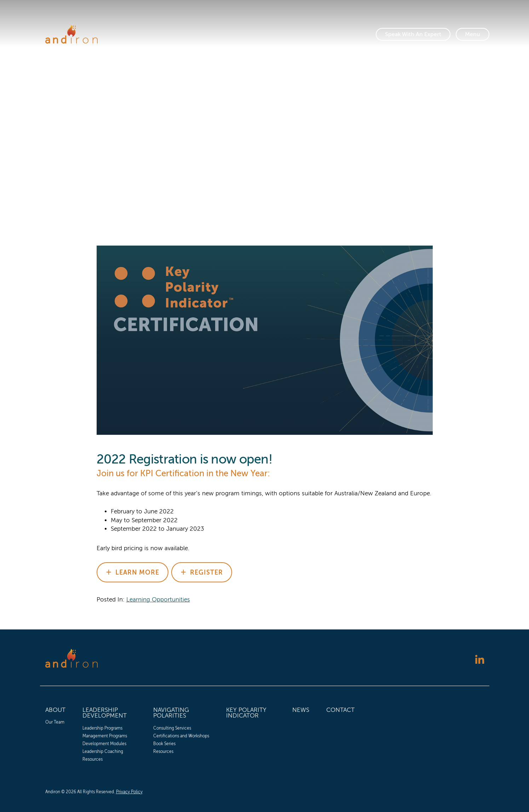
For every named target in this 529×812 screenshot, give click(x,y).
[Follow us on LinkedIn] (480, 661)
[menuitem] (55, 733)
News (301, 710)
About (55, 710)
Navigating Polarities (171, 713)
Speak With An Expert (413, 34)
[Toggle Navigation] (473, 34)
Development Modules (104, 744)
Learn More (137, 572)
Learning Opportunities (158, 600)
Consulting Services (172, 728)
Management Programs (105, 736)
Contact (340, 710)
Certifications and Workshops (181, 736)
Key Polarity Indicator (246, 713)
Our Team (55, 722)
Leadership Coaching (103, 751)
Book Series (164, 744)
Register (206, 572)
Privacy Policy (129, 792)
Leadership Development (105, 713)
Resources (93, 759)
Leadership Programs (102, 728)
